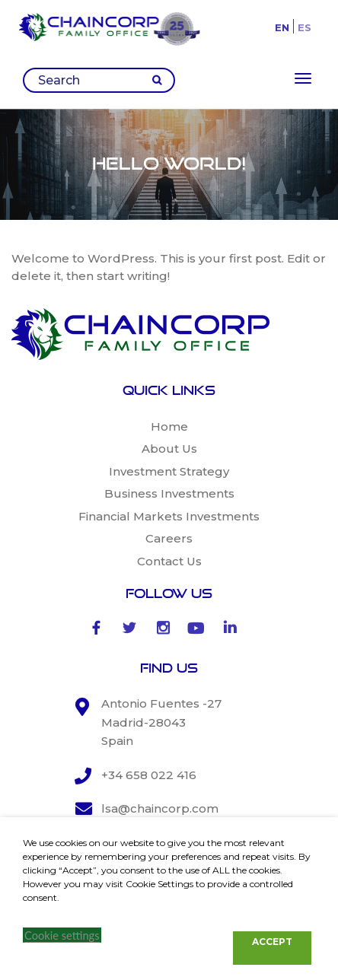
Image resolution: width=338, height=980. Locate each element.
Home (169, 426)
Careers (169, 538)
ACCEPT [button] (272, 942)
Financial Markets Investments (169, 516)
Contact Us (169, 561)
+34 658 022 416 (149, 775)
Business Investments (169, 493)
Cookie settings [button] (62, 935)
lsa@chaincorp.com (160, 808)
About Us (169, 449)
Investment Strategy (169, 471)
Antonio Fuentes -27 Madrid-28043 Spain (161, 722)
